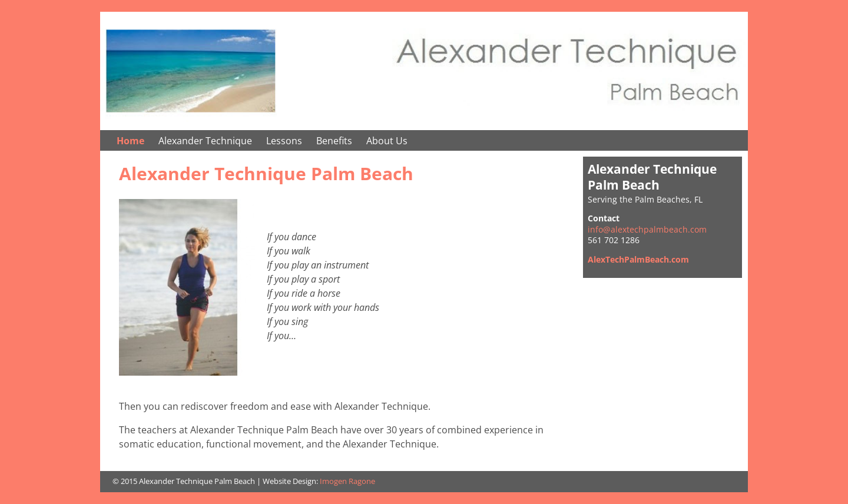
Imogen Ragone (347, 481)
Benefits (334, 141)
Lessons (284, 141)
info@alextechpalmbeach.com (647, 229)
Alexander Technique (205, 141)
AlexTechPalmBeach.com (638, 259)
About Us (387, 141)
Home (130, 141)
